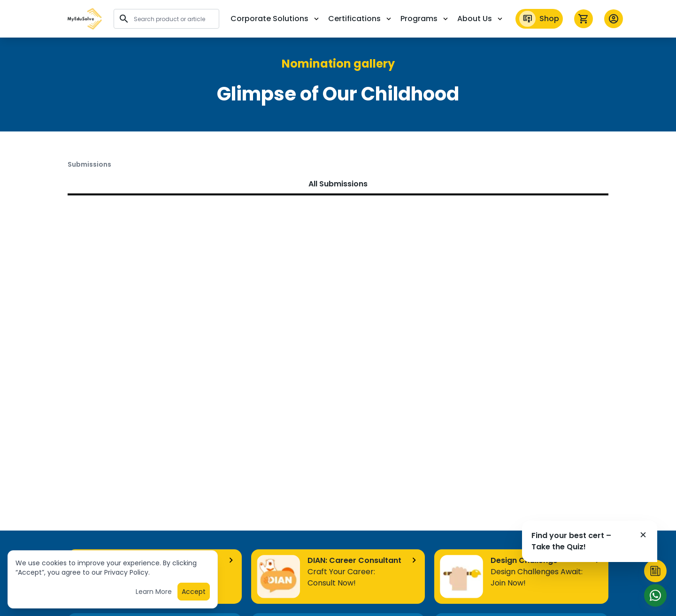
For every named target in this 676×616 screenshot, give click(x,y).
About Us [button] (481, 19)
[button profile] (614, 19)
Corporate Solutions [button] (276, 19)
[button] (85, 19)
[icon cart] (584, 19)
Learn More (154, 594)
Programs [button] (425, 19)
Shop (539, 19)
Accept (194, 594)
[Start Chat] (655, 595)
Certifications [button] (361, 19)
